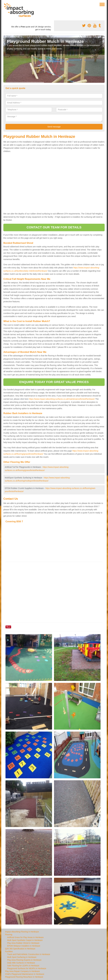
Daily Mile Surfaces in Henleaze (21, 963)
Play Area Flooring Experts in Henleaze (24, 960)
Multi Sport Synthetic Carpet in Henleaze (25, 940)
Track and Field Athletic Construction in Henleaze (29, 954)
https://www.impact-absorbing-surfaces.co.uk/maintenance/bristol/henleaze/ (62, 399)
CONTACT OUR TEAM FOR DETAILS (54, 227)
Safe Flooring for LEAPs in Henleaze (23, 966)
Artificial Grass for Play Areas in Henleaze (25, 937)
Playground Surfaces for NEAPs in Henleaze (27, 968)
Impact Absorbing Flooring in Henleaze (22, 932)
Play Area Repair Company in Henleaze (22, 971)
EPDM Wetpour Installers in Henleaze (24, 946)
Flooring (9, 935)
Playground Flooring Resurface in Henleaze (24, 977)
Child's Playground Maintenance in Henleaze (25, 974)
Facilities (9, 951)
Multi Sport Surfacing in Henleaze (22, 957)
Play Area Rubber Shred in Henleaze (23, 943)
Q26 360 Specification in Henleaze (20, 949)
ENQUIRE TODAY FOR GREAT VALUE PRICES (54, 382)
